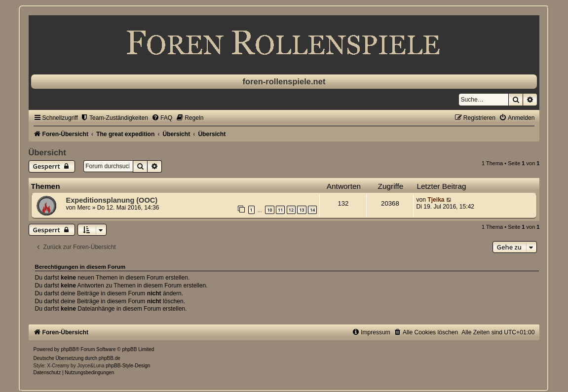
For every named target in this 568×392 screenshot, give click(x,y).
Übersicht (47, 152)
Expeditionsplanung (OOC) (112, 200)
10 (269, 210)
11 (280, 210)
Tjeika (436, 200)
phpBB (68, 349)
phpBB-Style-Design (128, 366)
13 (302, 210)
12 (291, 210)
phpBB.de (110, 358)
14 (312, 210)
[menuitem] (114, 118)
